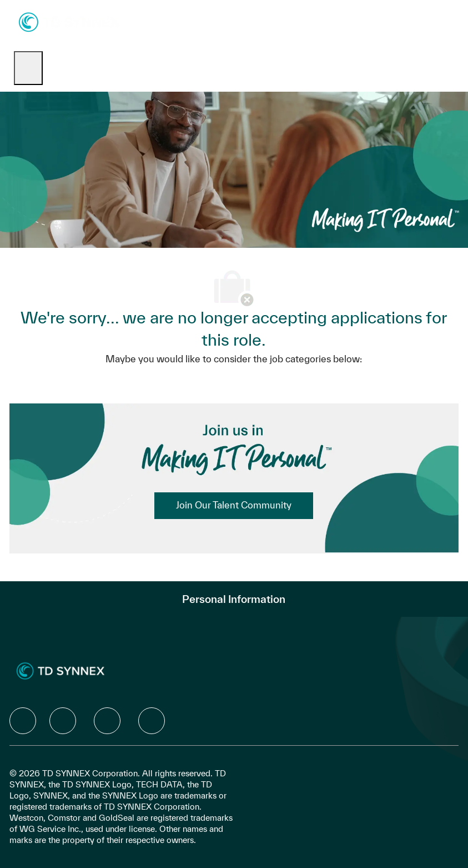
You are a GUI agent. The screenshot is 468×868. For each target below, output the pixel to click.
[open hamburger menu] (28, 68)
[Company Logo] (69, 21)
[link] (234, 506)
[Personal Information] (234, 599)
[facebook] (23, 721)
